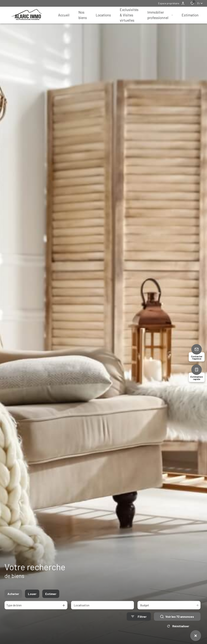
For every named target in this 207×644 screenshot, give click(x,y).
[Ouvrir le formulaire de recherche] (139, 621)
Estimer (51, 598)
